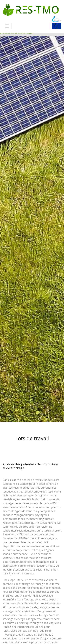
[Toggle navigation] (7, 26)
